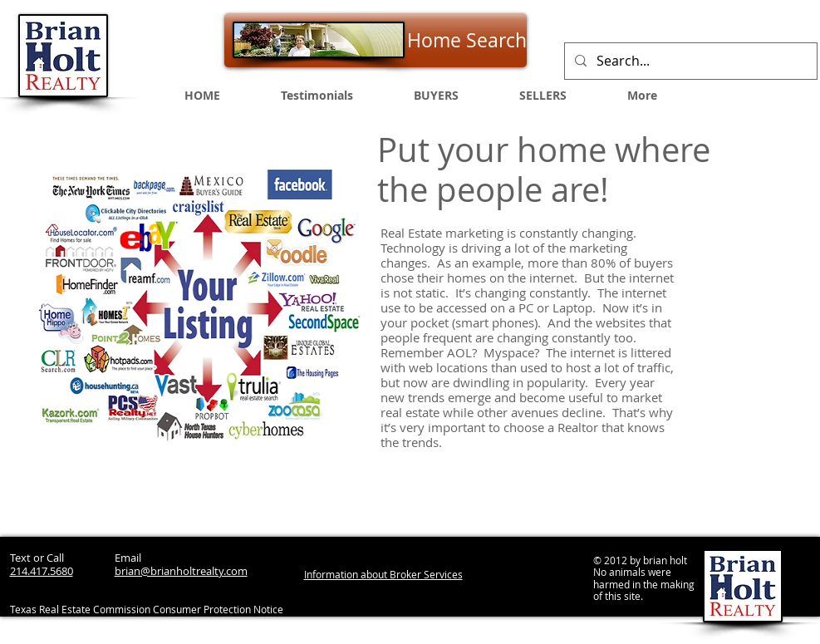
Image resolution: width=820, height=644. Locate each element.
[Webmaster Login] (643, 627)
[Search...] (689, 61)
